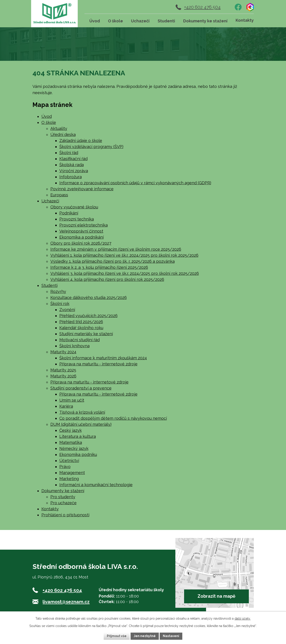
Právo (65, 467)
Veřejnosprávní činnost (81, 231)
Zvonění (67, 310)
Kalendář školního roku (81, 328)
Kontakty (50, 509)
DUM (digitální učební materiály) (81, 424)
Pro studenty (63, 497)
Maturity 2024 (63, 352)
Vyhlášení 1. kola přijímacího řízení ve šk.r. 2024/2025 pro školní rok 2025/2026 (124, 255)
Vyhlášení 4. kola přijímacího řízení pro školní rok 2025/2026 (107, 279)
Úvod (47, 116)
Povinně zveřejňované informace (82, 189)
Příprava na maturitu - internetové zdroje (98, 364)
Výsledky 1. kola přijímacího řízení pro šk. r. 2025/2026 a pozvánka (113, 261)
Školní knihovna (74, 346)
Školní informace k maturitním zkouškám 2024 (103, 358)
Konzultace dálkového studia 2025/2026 (89, 298)
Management (72, 473)
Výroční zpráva (74, 171)
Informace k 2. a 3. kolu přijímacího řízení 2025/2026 (99, 267)
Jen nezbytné (145, 636)
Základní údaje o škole (81, 141)
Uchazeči (50, 201)
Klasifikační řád (73, 159)
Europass (59, 195)
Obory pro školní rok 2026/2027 (81, 243)
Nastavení (171, 636)
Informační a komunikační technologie (96, 485)
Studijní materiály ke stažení (86, 334)
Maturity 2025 (63, 370)
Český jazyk (71, 430)
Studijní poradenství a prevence (81, 388)
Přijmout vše (117, 636)
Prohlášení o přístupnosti (65, 515)
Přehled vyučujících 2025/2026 (88, 316)
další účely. (243, 619)
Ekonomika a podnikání (82, 237)
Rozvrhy (58, 291)
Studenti (49, 285)
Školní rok (60, 304)
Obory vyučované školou (74, 207)
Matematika (71, 442)
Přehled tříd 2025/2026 (81, 322)
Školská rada (72, 165)
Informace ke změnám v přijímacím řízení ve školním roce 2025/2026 (116, 249)
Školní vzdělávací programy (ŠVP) (91, 147)
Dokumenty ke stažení (63, 491)
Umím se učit (72, 400)
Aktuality (59, 128)
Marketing (69, 479)
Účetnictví (69, 461)
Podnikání (69, 213)
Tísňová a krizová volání (82, 412)
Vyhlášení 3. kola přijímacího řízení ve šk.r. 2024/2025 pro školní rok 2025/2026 (125, 273)
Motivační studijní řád (80, 340)
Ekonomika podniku (78, 454)
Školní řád (69, 153)
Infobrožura (71, 177)
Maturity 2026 (63, 376)
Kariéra (66, 406)
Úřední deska (63, 135)
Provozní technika (77, 219)
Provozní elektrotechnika (84, 225)
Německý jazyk (74, 448)
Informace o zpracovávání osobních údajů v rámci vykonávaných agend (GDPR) (135, 183)
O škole (49, 122)
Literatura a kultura (78, 436)
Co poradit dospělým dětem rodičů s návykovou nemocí (113, 418)
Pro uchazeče (63, 503)
